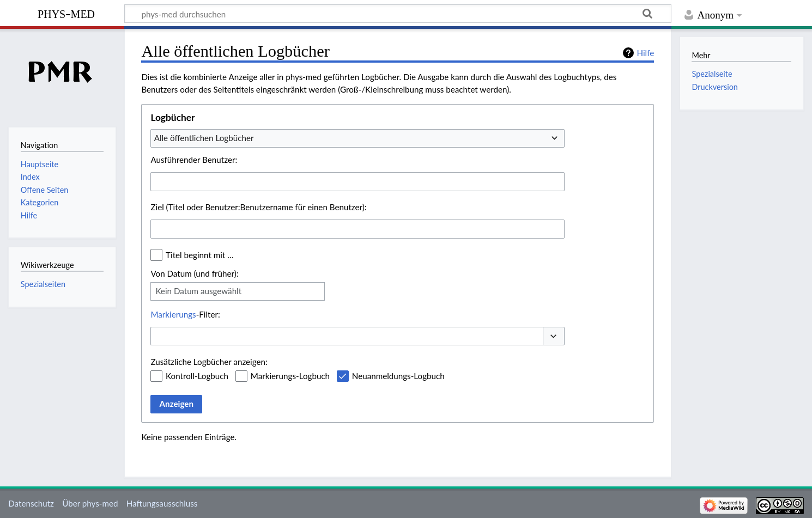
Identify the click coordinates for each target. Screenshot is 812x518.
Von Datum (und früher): (194, 273)
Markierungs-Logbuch (290, 376)
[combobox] (357, 138)
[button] (554, 336)
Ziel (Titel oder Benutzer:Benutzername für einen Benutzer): (258, 207)
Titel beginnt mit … (200, 255)
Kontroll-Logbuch (197, 376)
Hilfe (645, 53)
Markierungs (173, 314)
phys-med (66, 13)
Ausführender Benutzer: (194, 160)
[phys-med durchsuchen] (398, 14)
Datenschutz (31, 503)
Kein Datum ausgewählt (198, 291)
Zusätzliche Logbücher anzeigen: (209, 362)
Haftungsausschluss (162, 503)
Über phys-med (90, 503)
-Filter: (185, 314)
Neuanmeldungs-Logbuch (398, 376)
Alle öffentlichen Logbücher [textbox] (204, 138)
